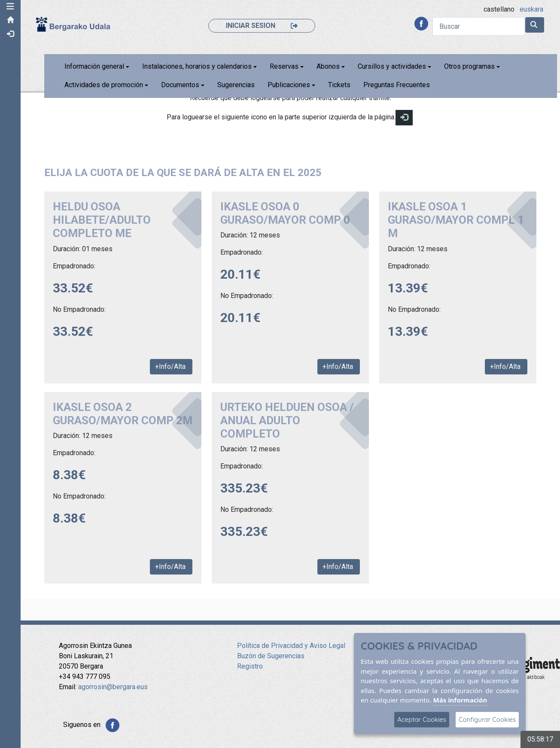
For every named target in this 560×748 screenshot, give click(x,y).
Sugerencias (237, 85)
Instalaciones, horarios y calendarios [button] (198, 66)
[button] (11, 6)
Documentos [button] (181, 85)
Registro (250, 666)
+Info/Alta (172, 366)
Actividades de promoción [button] (105, 85)
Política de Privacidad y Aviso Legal (291, 646)
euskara (531, 9)
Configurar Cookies (487, 719)
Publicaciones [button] (290, 85)
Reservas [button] (285, 66)
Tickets (340, 85)
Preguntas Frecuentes (397, 85)
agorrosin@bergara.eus (113, 687)
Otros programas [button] (470, 66)
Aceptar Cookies (422, 719)
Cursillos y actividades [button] (393, 66)
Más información (460, 700)
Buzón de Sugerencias (271, 656)
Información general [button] (95, 66)
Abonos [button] (329, 66)
